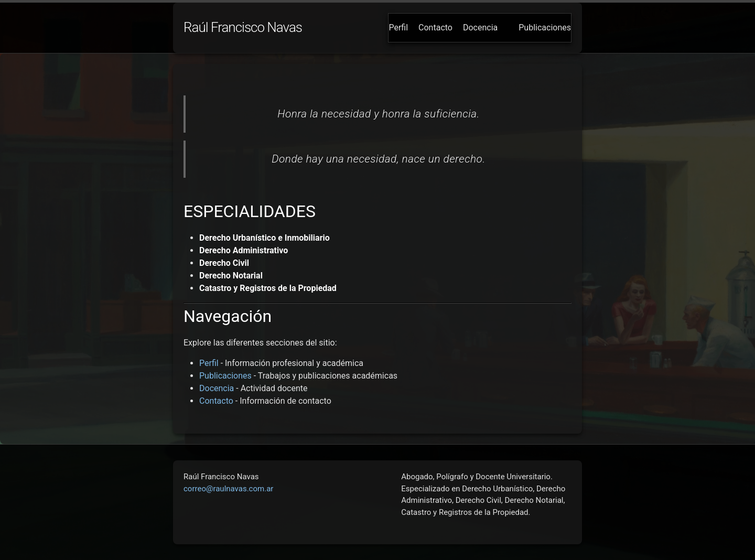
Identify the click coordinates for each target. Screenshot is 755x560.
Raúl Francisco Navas (243, 27)
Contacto (435, 28)
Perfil (398, 28)
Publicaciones (545, 28)
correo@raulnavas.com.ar (228, 489)
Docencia (480, 28)
